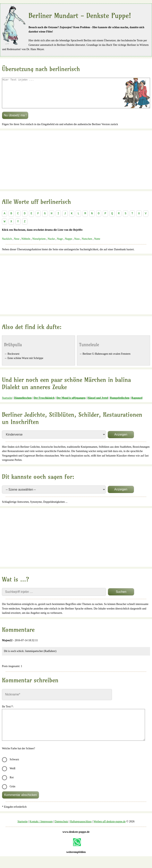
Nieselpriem (39, 245)
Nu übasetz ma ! (15, 121)
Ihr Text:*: (8, 712)
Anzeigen (121, 440)
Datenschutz (61, 827)
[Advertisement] (76, 166)
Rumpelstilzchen (120, 404)
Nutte (97, 245)
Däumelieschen (23, 404)
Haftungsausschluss (81, 827)
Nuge (60, 245)
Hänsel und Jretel (98, 404)
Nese (17, 245)
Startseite (7, 404)
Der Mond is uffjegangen (71, 404)
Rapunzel (137, 404)
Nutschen (87, 245)
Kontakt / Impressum (41, 827)
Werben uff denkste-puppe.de (110, 827)
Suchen (121, 598)
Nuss (77, 245)
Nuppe (68, 245)
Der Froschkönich (44, 404)
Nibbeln (26, 245)
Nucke (51, 245)
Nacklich (7, 245)
